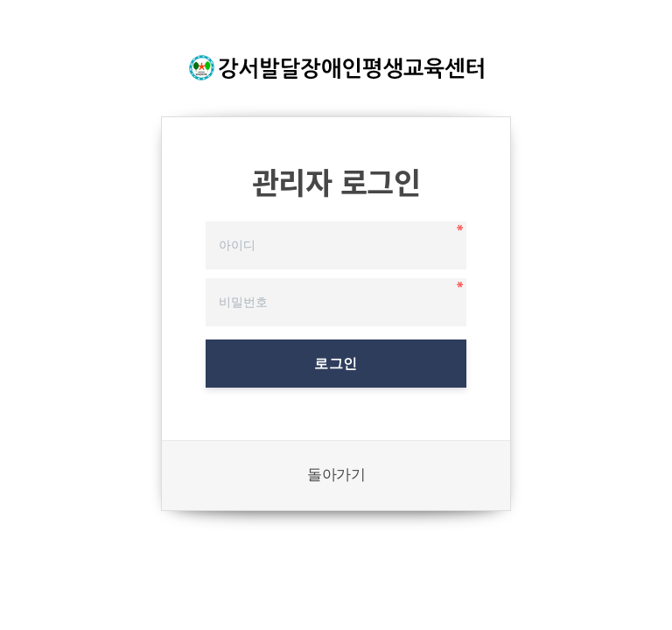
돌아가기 (336, 475)
